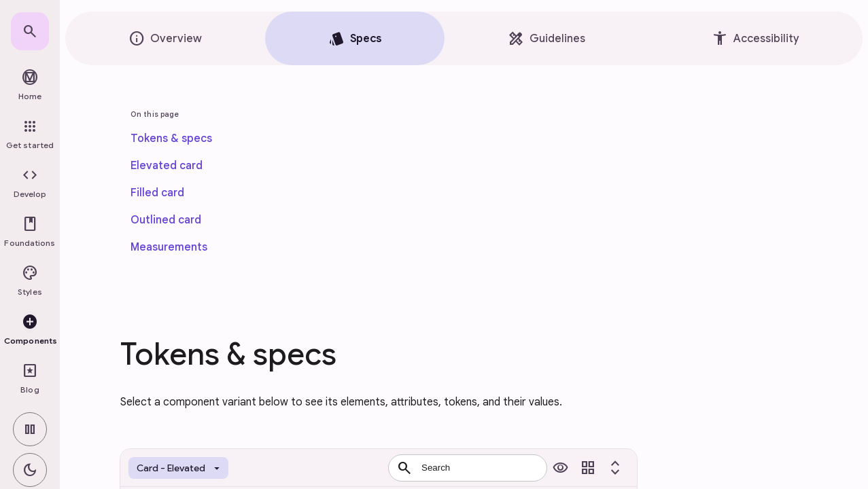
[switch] (30, 429)
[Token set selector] (178, 468)
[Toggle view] (588, 468)
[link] (30, 31)
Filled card (157, 193)
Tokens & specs (171, 139)
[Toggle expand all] (615, 468)
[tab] (165, 38)
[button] (30, 183)
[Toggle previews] (561, 468)
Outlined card (166, 220)
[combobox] (468, 468)
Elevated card (167, 166)
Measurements (169, 247)
